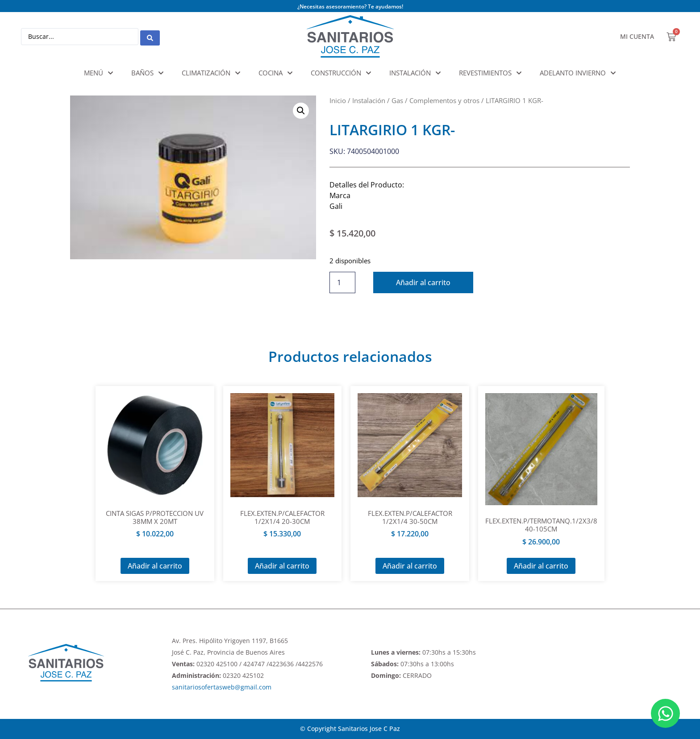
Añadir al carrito (424, 282)
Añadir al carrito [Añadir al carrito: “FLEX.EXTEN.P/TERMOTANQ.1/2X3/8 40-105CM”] (541, 566)
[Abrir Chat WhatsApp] (665, 713)
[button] (301, 111)
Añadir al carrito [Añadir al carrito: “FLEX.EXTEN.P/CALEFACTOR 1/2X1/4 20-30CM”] (282, 566)
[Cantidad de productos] (342, 282)
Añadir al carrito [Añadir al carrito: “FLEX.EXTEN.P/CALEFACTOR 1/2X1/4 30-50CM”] (410, 566)
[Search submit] (150, 37)
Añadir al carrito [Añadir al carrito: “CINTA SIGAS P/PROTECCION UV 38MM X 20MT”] (155, 566)
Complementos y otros (444, 100)
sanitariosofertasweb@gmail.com (222, 687)
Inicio (338, 100)
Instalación (369, 100)
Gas (397, 100)
